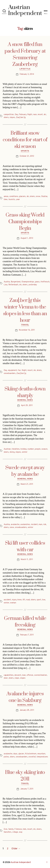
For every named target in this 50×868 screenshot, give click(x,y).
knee (19, 600)
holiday (24, 449)
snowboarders (10, 373)
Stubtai (44, 196)
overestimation (41, 675)
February (23, 115)
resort (40, 115)
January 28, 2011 (27, 710)
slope (17, 678)
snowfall (32, 757)
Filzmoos (18, 829)
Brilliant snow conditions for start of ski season (25, 140)
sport (39, 600)
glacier (21, 754)
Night (30, 115)
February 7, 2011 (27, 635)
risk (45, 525)
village (15, 832)
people (38, 449)
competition (9, 115)
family (11, 829)
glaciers (22, 196)
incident (34, 525)
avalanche (15, 525)
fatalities (16, 449)
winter (25, 452)
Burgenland (16, 282)
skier (6, 678)
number (31, 449)
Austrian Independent (21, 862)
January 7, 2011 (27, 789)
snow (38, 196)
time (6, 200)
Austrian (7, 449)
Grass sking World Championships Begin (25, 222)
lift (24, 600)
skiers (6, 117)
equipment (12, 370)
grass (37, 282)
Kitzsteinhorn (31, 754)
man (40, 525)
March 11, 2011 (27, 560)
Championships (28, 282)
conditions (14, 196)
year (18, 200)
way (21, 832)
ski (45, 115)
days (15, 754)
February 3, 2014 (27, 74)
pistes (6, 757)
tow (44, 600)
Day (16, 115)
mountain (41, 754)
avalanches (25, 525)
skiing (12, 452)
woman (13, 603)
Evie (6, 829)
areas (6, 196)
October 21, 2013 (27, 156)
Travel (25, 325)
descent (18, 675)
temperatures (42, 757)
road (28, 600)
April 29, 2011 (27, 406)
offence (30, 675)
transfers (8, 832)
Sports (25, 151)
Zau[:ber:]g (21, 117)
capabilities (9, 675)
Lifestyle (25, 69)
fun (19, 370)
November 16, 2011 (27, 330)
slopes (12, 117)
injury (14, 600)
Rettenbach (13, 285)
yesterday (33, 285)
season (44, 449)
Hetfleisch (45, 282)
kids (25, 829)
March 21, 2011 (27, 484)
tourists (12, 200)
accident (7, 600)
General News (25, 400)
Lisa (6, 285)
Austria (7, 282)
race (35, 115)
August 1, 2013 (27, 238)
